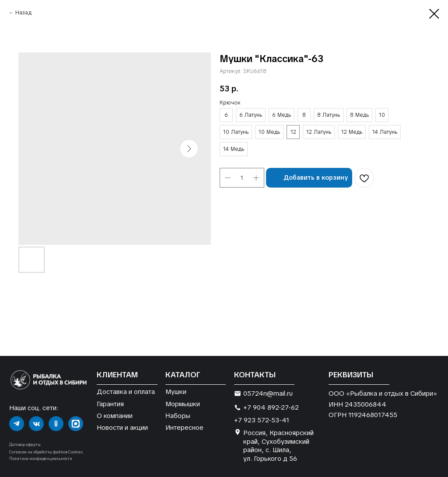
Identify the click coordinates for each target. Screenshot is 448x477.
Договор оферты (25, 445)
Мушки (176, 392)
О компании (115, 416)
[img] (17, 424)
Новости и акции (122, 427)
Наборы (178, 415)
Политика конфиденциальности (41, 459)
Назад (23, 13)
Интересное (184, 427)
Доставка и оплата (126, 392)
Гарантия (110, 404)
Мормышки (183, 404)
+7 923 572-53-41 (262, 420)
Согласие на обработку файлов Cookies (46, 452)
